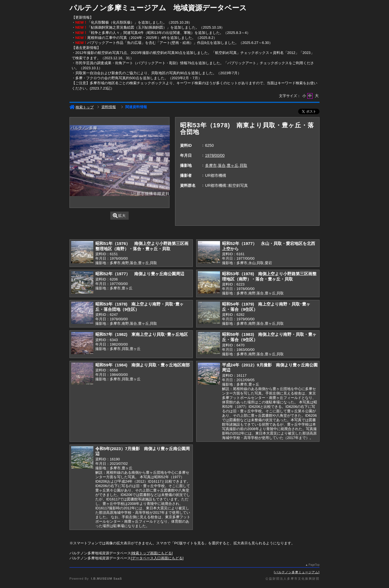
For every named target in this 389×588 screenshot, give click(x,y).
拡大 (119, 216)
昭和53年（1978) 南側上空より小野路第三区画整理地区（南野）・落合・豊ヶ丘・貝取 (269, 276)
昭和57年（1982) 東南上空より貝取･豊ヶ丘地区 (142, 334)
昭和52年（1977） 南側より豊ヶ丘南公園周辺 (140, 274)
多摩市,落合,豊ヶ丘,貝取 (226, 165)
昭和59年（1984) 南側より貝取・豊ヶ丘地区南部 (143, 365)
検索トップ (82, 107)
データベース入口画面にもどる (157, 558)
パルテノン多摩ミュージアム (297, 572)
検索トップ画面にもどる (152, 553)
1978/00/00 (215, 155)
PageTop (314, 565)
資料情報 (109, 107)
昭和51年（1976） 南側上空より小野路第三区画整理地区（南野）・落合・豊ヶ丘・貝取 (142, 246)
